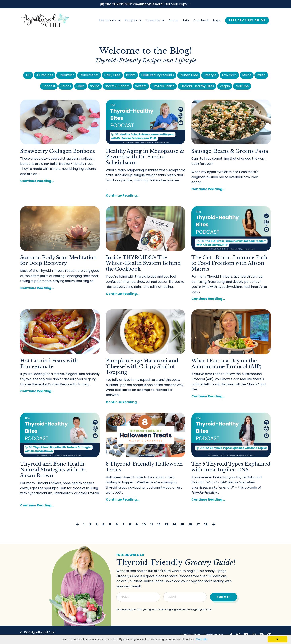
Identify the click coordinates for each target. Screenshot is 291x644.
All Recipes (45, 75)
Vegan (225, 86)
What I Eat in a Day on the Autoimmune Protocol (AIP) (226, 364)
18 (206, 524)
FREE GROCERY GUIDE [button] (247, 20)
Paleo (261, 75)
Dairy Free (112, 75)
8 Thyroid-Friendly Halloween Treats (144, 467)
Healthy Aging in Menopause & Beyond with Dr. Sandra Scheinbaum (145, 157)
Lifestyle (155, 20)
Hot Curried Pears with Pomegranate (49, 364)
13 (167, 524)
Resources (110, 20)
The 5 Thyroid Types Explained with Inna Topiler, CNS (231, 467)
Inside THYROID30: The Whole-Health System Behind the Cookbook (143, 263)
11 (152, 524)
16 (190, 524)
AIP (28, 75)
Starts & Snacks (117, 86)
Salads (66, 86)
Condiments (89, 75)
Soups (95, 86)
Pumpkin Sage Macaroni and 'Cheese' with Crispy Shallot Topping (142, 367)
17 (198, 524)
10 (144, 524)
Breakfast (66, 75)
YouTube (242, 86)
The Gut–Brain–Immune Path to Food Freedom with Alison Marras (229, 263)
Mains (247, 75)
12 (159, 524)
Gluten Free (189, 75)
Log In (217, 20)
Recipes (133, 20)
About (174, 20)
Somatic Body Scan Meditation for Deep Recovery (58, 261)
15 (182, 524)
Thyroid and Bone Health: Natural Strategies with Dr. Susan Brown (53, 470)
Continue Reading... (37, 181)
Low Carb (229, 75)
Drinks (131, 75)
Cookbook (201, 20)
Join (186, 20)
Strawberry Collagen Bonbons (58, 151)
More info (201, 639)
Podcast (49, 86)
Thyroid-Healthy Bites (197, 86)
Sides (81, 86)
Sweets (141, 86)
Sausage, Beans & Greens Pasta (230, 151)
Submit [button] (223, 596)
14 (175, 524)
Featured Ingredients (158, 75)
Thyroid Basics (163, 86)
